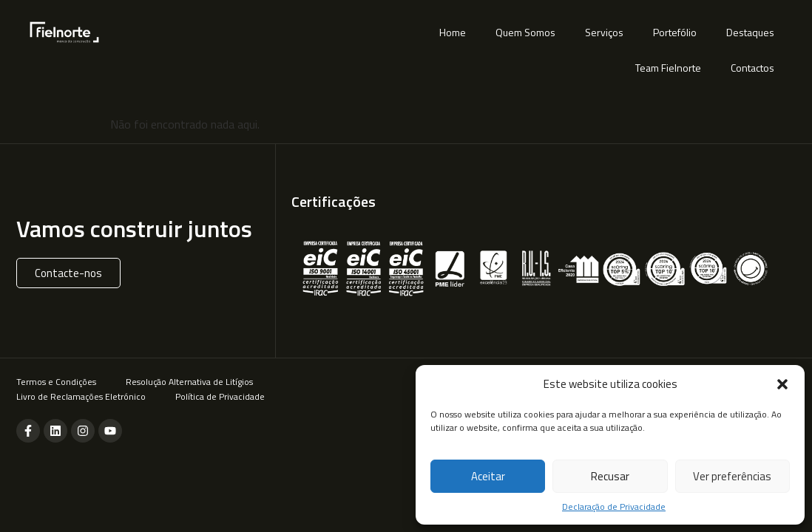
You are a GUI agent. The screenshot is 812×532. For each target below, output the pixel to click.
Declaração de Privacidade (614, 507)
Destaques (750, 32)
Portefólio (675, 32)
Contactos (752, 68)
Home (453, 32)
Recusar (610, 476)
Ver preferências (732, 476)
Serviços (604, 32)
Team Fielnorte (668, 68)
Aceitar (488, 476)
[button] (782, 384)
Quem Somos (525, 32)
